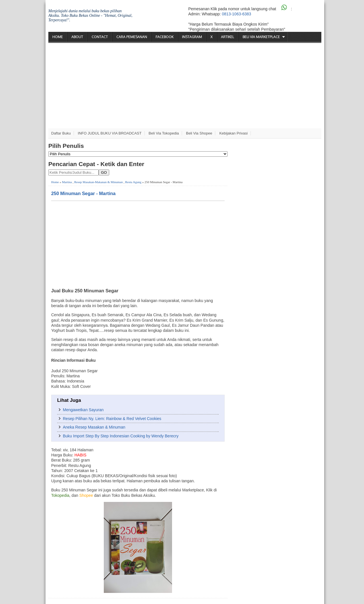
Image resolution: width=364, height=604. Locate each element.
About (77, 37)
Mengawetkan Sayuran (83, 410)
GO (104, 172)
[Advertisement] (185, 86)
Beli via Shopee (199, 133)
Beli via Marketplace (261, 37)
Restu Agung (133, 182)
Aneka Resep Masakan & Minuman (94, 427)
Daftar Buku (61, 133)
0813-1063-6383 (236, 14)
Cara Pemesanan (132, 37)
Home (58, 37)
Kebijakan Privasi (233, 133)
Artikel (227, 37)
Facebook (165, 37)
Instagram (192, 37)
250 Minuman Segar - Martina (83, 193)
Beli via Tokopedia (164, 133)
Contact (100, 37)
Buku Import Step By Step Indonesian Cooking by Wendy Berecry (121, 436)
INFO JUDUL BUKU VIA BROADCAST (110, 133)
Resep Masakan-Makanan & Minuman (99, 182)
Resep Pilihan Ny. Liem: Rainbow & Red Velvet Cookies (112, 419)
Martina (67, 182)
